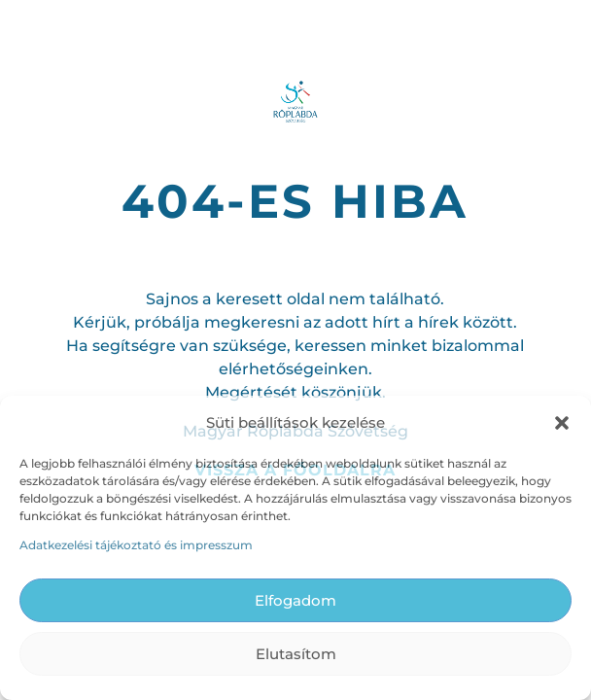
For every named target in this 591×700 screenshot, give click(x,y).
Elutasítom (296, 654)
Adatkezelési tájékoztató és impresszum (136, 545)
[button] (562, 423)
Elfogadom (295, 600)
